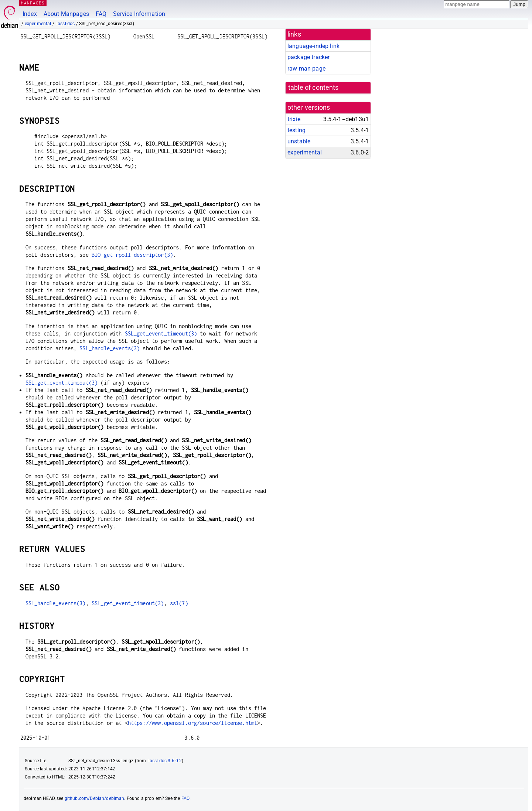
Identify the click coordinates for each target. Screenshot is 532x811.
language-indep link (313, 46)
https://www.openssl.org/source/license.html (192, 723)
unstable (299, 141)
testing (296, 130)
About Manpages (66, 14)
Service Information (139, 14)
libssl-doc (65, 24)
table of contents (313, 88)
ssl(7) (179, 603)
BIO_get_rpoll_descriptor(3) (132, 255)
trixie (294, 119)
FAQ (101, 14)
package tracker (308, 57)
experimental (38, 24)
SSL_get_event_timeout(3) (161, 333)
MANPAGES (33, 3)
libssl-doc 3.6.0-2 (165, 761)
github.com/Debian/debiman (95, 798)
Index (30, 14)
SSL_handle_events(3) (110, 348)
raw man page (306, 69)
